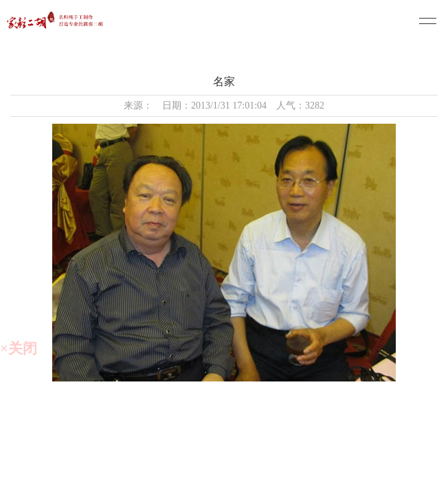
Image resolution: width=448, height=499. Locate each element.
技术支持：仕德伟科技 (227, 485)
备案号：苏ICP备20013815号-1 (228, 458)
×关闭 (19, 348)
